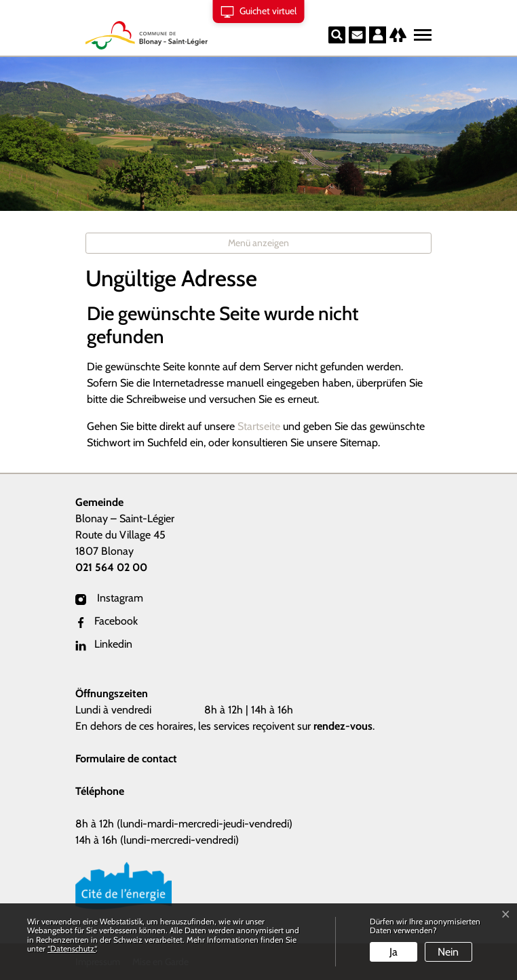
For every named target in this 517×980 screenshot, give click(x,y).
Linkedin (104, 644)
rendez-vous (343, 726)
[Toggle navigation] (421, 32)
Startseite (259, 426)
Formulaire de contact (126, 759)
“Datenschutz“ (72, 948)
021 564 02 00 (111, 567)
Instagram (109, 598)
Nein (448, 952)
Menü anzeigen (258, 243)
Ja (394, 952)
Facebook (107, 621)
